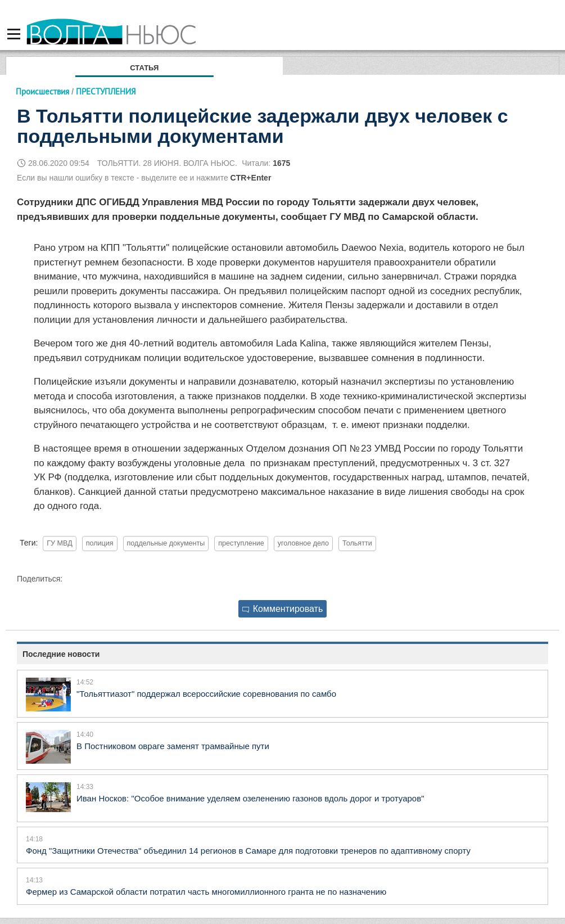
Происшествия (42, 91)
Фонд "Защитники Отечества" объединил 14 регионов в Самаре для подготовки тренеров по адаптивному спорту (248, 851)
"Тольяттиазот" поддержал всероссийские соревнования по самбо (206, 694)
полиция (100, 543)
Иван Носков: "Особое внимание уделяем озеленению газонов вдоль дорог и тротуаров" (250, 798)
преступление (241, 543)
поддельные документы (166, 543)
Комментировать (283, 609)
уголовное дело (303, 543)
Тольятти (357, 543)
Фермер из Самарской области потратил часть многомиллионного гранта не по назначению (206, 892)
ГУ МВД (59, 543)
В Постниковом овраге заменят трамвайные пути (173, 746)
